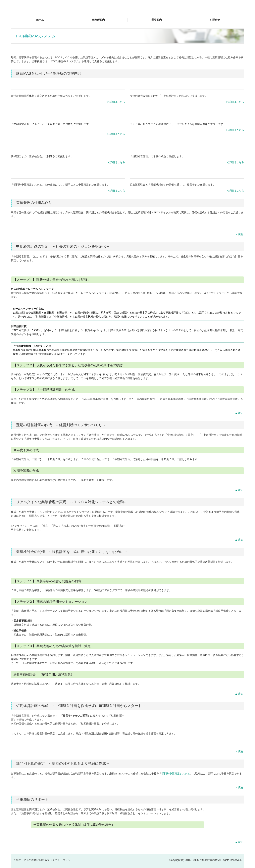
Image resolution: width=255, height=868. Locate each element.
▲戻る (239, 234)
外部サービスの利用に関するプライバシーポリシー (43, 860)
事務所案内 (98, 20)
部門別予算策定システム (176, 774)
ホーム (40, 20)
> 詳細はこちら (116, 102)
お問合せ (215, 20)
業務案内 (157, 20)
